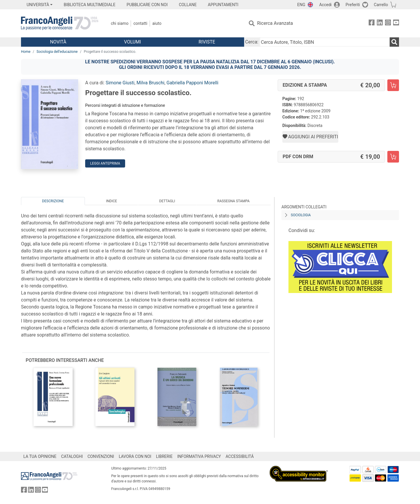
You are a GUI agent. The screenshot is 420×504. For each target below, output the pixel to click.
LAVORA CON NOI (135, 456)
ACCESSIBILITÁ (240, 456)
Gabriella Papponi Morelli (192, 83)
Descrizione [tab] (53, 201)
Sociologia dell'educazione (57, 52)
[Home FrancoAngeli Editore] (60, 23)
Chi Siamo (120, 23)
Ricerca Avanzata (275, 23)
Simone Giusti (120, 83)
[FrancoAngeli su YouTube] (396, 23)
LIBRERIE (164, 456)
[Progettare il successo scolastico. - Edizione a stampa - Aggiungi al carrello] (393, 85)
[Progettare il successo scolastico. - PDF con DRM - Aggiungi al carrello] (393, 157)
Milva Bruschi (150, 83)
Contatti (140, 23)
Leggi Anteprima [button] (105, 163)
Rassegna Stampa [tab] (233, 201)
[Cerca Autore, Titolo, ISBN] (325, 42)
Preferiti (353, 5)
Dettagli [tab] (167, 201)
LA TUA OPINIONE (40, 456)
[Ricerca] (394, 42)
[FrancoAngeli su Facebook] (372, 23)
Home (26, 52)
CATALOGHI (72, 456)
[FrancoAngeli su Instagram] (388, 23)
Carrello (381, 5)
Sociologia (301, 215)
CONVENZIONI (101, 456)
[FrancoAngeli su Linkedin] (380, 23)
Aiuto (157, 23)
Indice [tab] (111, 201)
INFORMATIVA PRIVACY (199, 456)
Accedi (325, 5)
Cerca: (252, 42)
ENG (301, 5)
